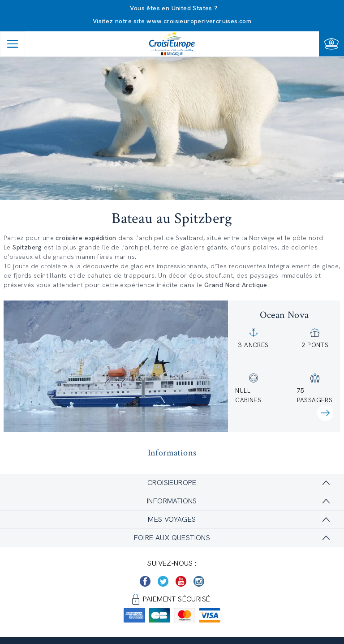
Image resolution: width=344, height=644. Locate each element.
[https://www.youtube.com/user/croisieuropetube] (181, 581)
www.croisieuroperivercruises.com (199, 21)
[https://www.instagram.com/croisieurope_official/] (199, 581)
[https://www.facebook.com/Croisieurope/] (145, 581)
